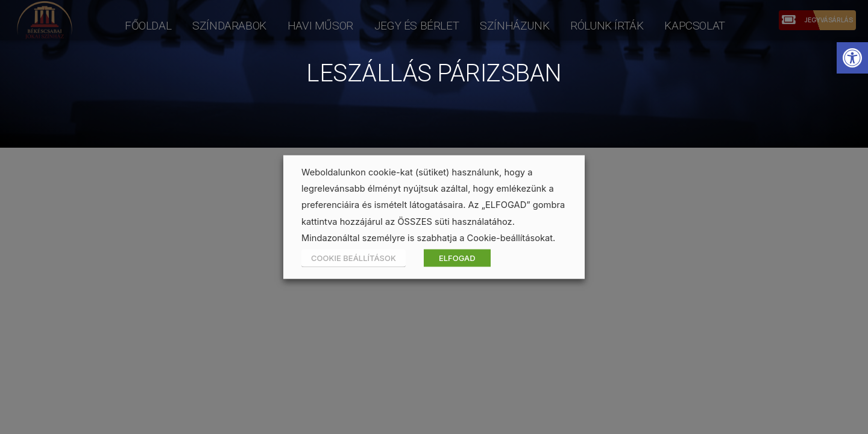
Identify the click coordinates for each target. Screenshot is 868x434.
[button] (852, 58)
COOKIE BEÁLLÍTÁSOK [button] (354, 257)
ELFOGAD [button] (457, 257)
